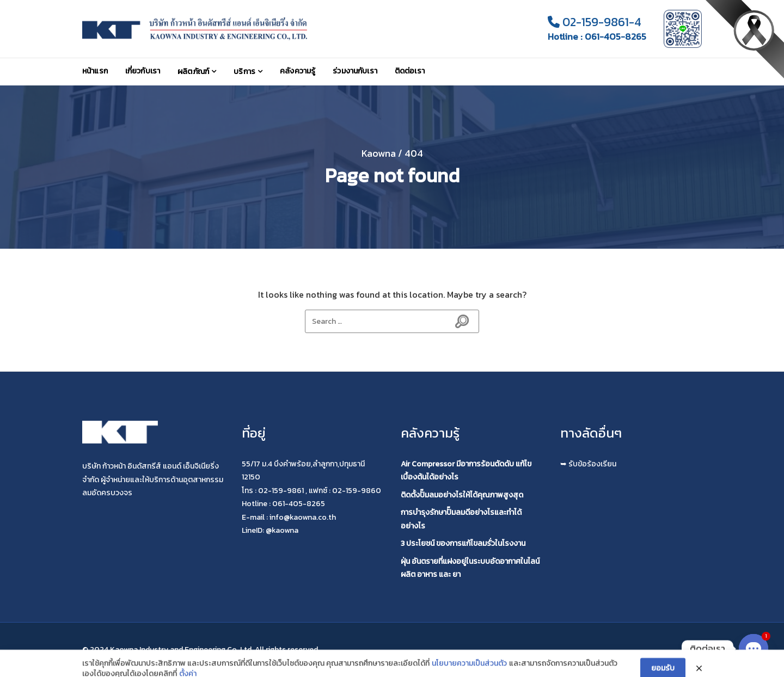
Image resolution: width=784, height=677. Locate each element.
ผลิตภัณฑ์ (193, 72)
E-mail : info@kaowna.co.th (289, 517)
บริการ (244, 72)
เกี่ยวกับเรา (143, 71)
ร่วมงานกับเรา (355, 71)
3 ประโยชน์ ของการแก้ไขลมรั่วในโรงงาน (463, 543)
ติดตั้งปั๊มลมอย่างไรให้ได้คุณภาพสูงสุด (462, 495)
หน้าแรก (95, 71)
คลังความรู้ (298, 71)
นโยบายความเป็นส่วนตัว (469, 671)
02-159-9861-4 (595, 22)
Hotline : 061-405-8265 (597, 37)
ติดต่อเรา (410, 71)
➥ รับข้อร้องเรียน (588, 464)
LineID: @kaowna (270, 530)
